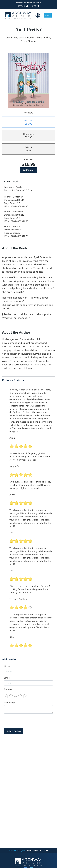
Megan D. (14, 466)
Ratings (8, 689)
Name (7, 666)
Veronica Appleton (19, 599)
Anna (12, 438)
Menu (48, 15)
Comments (9, 703)
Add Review (9, 659)
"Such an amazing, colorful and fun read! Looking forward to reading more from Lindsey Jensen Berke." (30, 589)
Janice (12, 495)
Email (7, 678)
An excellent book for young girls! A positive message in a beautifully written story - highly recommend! (30, 457)
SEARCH (23, 6)
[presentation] (25, 721)
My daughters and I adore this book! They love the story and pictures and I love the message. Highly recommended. (30, 485)
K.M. (12, 533)
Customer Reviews (13, 380)
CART (35, 6)
